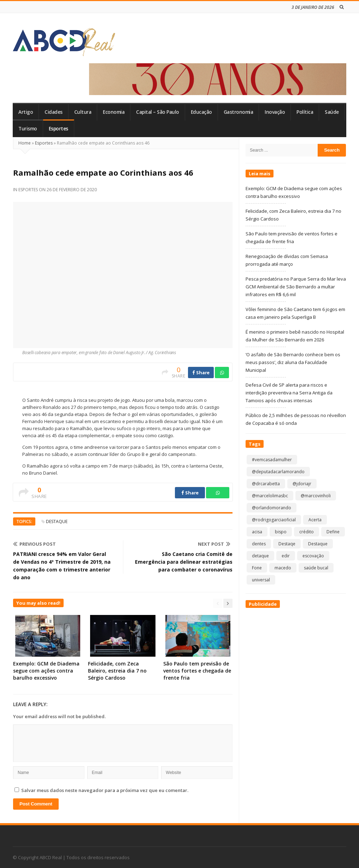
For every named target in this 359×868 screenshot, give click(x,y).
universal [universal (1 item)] (261, 580)
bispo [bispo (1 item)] (281, 532)
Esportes (58, 129)
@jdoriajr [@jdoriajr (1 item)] (302, 484)
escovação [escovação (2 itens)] (313, 556)
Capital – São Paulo (158, 112)
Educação (201, 112)
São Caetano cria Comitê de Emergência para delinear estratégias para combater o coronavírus (184, 562)
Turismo (28, 129)
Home (25, 143)
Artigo (26, 112)
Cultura (83, 112)
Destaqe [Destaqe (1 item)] (287, 544)
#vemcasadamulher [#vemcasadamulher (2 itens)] (272, 460)
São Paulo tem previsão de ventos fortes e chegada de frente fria (197, 671)
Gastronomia (239, 112)
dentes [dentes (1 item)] (259, 544)
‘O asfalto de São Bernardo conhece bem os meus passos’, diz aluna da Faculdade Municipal (293, 362)
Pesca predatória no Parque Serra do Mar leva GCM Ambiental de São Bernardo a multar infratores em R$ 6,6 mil (296, 287)
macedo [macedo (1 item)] (283, 568)
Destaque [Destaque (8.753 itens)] (318, 544)
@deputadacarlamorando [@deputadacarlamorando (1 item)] (278, 472)
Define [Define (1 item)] (333, 532)
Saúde (332, 112)
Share (201, 373)
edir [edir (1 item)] (286, 556)
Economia (114, 112)
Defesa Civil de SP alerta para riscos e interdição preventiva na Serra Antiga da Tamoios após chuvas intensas (289, 393)
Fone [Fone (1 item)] (257, 568)
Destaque (57, 521)
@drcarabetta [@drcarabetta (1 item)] (266, 484)
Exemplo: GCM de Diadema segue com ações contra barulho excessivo (46, 671)
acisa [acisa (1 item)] (257, 532)
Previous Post (34, 544)
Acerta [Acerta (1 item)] (315, 520)
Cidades (54, 112)
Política (305, 112)
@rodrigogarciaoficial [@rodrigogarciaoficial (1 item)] (274, 520)
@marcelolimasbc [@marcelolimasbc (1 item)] (270, 496)
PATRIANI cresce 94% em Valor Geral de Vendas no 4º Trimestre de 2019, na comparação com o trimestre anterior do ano (62, 566)
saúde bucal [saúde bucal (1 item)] (316, 568)
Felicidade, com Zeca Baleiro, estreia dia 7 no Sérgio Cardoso (117, 671)
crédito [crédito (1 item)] (307, 532)
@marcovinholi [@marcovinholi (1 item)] (316, 496)
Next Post (214, 544)
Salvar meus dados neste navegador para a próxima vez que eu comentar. (105, 790)
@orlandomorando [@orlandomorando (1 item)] (272, 508)
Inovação (275, 112)
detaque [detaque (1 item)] (260, 556)
